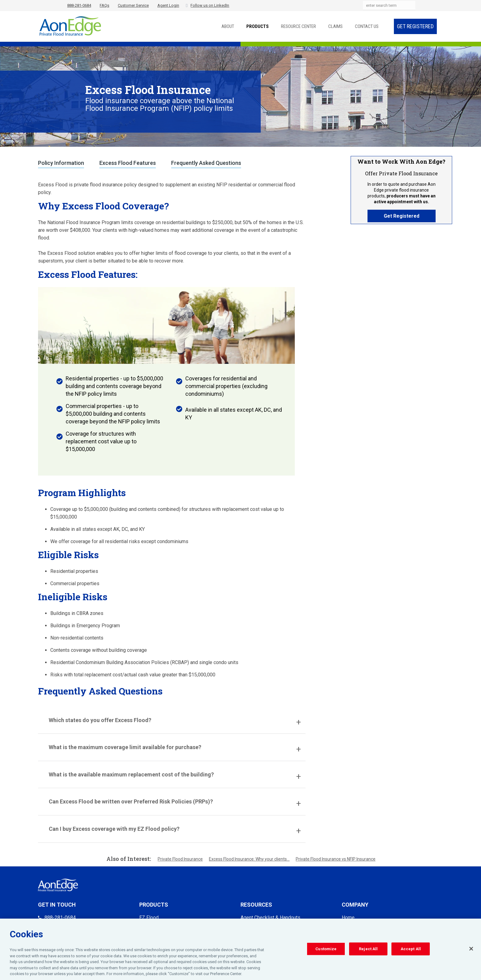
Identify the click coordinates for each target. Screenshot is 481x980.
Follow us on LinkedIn (210, 5)
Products (258, 26)
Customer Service (133, 5)
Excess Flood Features (128, 163)
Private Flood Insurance (180, 859)
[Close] (471, 950)
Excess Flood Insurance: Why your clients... (249, 859)
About (228, 26)
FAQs (104, 5)
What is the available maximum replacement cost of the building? (131, 774)
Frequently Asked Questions (206, 163)
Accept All (411, 950)
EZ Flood (149, 918)
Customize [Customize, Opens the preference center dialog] (326, 950)
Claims (335, 26)
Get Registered (415, 26)
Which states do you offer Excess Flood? (100, 720)
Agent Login (168, 5)
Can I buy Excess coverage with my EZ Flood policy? (114, 829)
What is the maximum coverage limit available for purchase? (125, 747)
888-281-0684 (79, 5)
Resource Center (298, 26)
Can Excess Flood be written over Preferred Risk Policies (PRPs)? (131, 801)
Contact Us (367, 26)
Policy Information (61, 163)
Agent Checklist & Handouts (270, 918)
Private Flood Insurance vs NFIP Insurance (336, 859)
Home (348, 918)
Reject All (368, 950)
